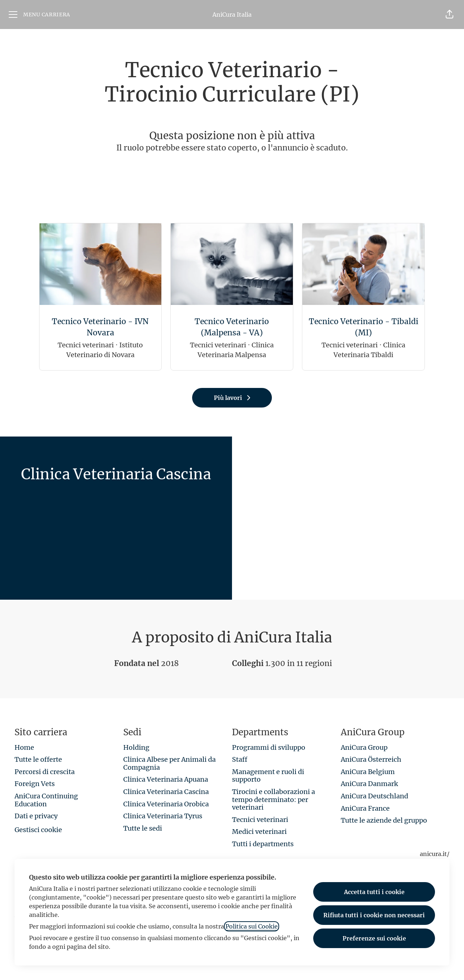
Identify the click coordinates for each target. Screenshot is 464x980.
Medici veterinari (259, 832)
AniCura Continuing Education (46, 800)
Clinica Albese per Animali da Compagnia (169, 763)
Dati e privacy (36, 816)
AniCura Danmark (369, 784)
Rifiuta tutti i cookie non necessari (374, 915)
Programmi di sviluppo (269, 747)
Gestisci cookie (38, 830)
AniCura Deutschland (374, 796)
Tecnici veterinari (260, 820)
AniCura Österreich (371, 759)
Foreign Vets (35, 784)
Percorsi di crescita (45, 772)
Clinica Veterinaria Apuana (166, 779)
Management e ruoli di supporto (268, 776)
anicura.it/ (435, 854)
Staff (240, 759)
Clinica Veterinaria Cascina (166, 792)
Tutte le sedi (143, 828)
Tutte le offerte (38, 759)
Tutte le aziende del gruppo (384, 820)
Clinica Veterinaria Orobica (166, 804)
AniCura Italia (232, 15)
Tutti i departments (263, 844)
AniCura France (365, 808)
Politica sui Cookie (252, 926)
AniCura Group (364, 747)
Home (24, 747)
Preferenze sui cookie (374, 938)
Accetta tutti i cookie (374, 892)
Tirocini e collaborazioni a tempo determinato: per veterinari (274, 799)
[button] (449, 15)
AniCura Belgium (368, 772)
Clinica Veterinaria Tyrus (163, 816)
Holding (136, 747)
